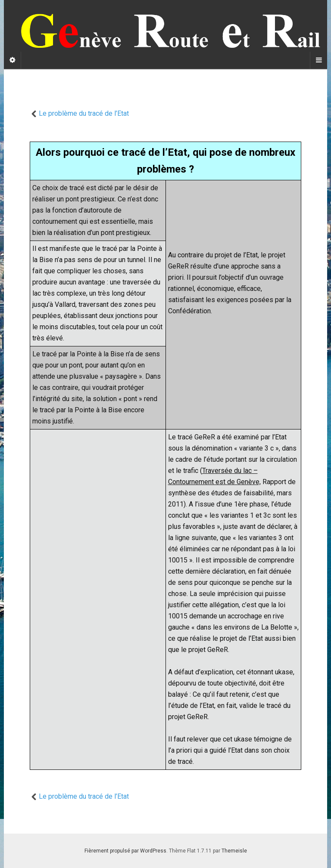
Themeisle (234, 851)
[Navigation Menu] (319, 60)
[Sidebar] (12, 60)
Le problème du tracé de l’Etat (79, 113)
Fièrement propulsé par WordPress (125, 851)
